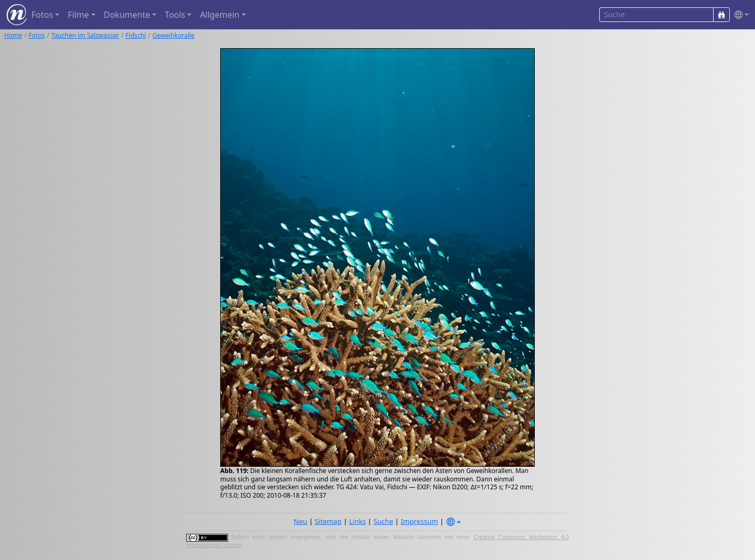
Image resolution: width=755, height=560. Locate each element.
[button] (739, 15)
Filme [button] (78, 15)
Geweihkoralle (174, 35)
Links (358, 521)
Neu (300, 521)
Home (13, 35)
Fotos (37, 35)
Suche (383, 521)
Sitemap (328, 521)
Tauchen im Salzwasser (85, 35)
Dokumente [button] (127, 15)
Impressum (419, 521)
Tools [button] (175, 15)
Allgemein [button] (219, 15)
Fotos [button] (42, 15)
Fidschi (136, 35)
